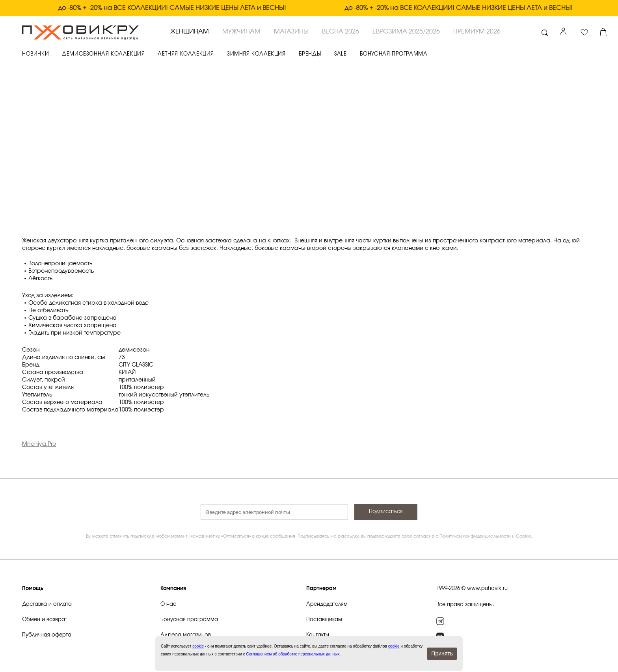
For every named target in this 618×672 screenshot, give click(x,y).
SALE (340, 54)
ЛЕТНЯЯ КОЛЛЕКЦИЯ (186, 54)
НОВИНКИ (35, 54)
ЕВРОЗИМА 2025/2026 (406, 32)
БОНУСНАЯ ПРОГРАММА (394, 54)
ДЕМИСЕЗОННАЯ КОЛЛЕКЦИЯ (103, 54)
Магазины (291, 32)
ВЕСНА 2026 (341, 32)
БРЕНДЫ (310, 54)
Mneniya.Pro (39, 444)
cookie (394, 646)
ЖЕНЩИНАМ (190, 32)
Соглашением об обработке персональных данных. (294, 654)
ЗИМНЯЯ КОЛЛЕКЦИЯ (256, 54)
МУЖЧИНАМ (241, 32)
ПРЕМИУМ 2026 (477, 32)
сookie (198, 646)
